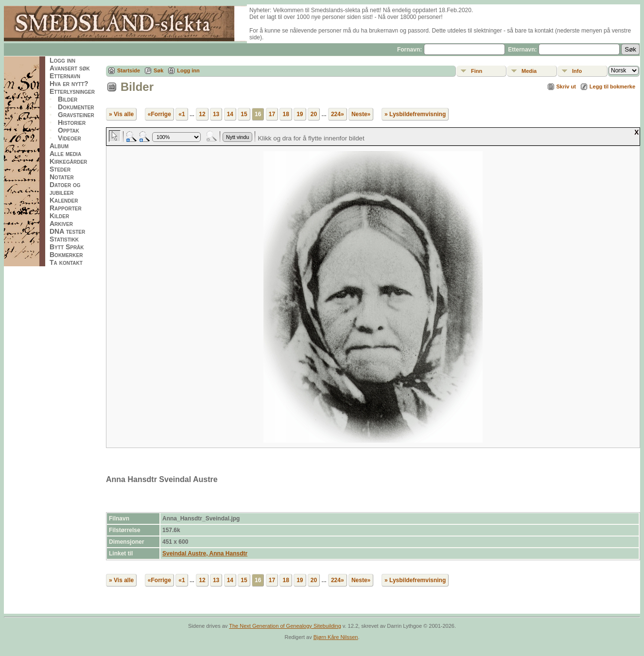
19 (300, 114)
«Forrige (159, 114)
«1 (182, 114)
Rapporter (66, 208)
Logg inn (62, 60)
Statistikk (64, 239)
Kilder (59, 216)
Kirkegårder (68, 161)
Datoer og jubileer (65, 189)
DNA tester (67, 231)
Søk (158, 70)
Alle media (65, 154)
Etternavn (65, 76)
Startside (129, 70)
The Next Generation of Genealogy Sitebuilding (285, 626)
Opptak (69, 130)
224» (338, 114)
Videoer (70, 138)
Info (577, 71)
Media (529, 71)
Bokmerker (66, 255)
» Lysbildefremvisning (415, 114)
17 (272, 114)
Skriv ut (566, 86)
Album (59, 146)
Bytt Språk (67, 247)
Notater (62, 177)
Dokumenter (76, 107)
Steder (60, 169)
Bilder (68, 99)
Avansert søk (70, 68)
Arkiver (61, 224)
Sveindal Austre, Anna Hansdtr (205, 553)
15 (244, 114)
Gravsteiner (76, 115)
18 (286, 114)
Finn (477, 71)
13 (216, 114)
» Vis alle (121, 114)
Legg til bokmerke (612, 86)
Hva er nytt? (69, 84)
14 (230, 114)
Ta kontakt (66, 262)
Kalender (64, 200)
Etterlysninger (72, 91)
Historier (72, 122)
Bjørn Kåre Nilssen (336, 637)
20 (314, 114)
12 (202, 114)
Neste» (361, 114)
